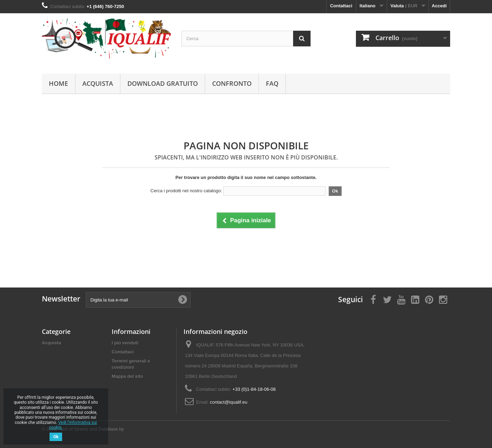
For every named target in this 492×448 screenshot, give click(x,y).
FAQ (272, 83)
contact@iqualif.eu (229, 402)
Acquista (98, 83)
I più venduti (125, 343)
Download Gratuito (163, 83)
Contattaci (341, 6)
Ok (56, 437)
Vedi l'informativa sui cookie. (73, 425)
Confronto (232, 83)
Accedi (439, 6)
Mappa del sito (127, 376)
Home (58, 83)
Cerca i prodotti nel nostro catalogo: (186, 191)
